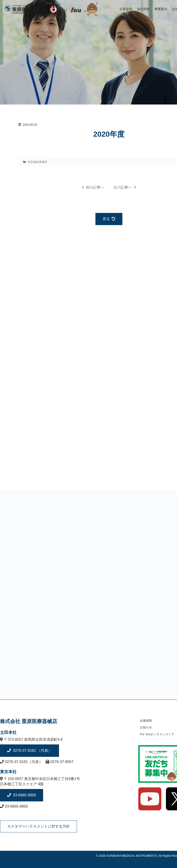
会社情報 (143, 9)
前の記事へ (93, 187)
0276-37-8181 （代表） (32, 751)
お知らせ (146, 727)
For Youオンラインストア (157, 734)
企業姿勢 (126, 9)
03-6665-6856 (24, 795)
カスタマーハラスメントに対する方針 (38, 826)
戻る (109, 219)
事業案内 (161, 9)
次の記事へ (125, 187)
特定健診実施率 (38, 162)
